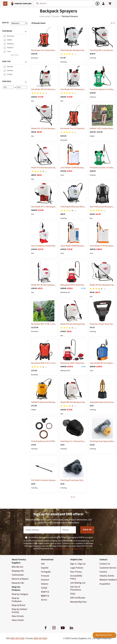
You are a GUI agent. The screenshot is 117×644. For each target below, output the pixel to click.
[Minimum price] (8, 87)
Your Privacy (76, 572)
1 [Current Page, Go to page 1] (111, 23)
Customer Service (108, 568)
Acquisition (105, 584)
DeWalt (92, 136)
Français (45, 576)
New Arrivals (18, 616)
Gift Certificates (78, 598)
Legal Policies (77, 568)
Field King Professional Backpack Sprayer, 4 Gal (83, 207)
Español (45, 568)
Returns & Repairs (20, 579)
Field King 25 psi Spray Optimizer (77, 480)
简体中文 (45, 592)
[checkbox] (5, 36)
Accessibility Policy (76, 577)
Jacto (62, 175)
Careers (103, 572)
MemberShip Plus (78, 602)
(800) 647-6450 (40, 638)
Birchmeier (35, 58)
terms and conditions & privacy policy (68, 549)
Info (43, 564)
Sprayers (56, 16)
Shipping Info (18, 571)
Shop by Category (20, 594)
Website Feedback (108, 580)
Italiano (45, 584)
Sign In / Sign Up (78, 564)
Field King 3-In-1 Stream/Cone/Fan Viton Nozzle (83, 441)
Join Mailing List (78, 583)
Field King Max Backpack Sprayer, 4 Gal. (80, 50)
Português (46, 572)
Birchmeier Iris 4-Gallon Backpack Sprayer (52, 50)
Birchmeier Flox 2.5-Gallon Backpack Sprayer (82, 128)
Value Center (18, 620)
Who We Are (17, 567)
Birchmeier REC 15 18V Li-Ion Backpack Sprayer (54, 324)
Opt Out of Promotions (76, 588)
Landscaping (45, 16)
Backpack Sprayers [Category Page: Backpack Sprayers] (58, 11)
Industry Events (107, 576)
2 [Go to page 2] (114, 23)
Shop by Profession (17, 600)
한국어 (44, 600)
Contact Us (105, 564)
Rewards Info (18, 583)
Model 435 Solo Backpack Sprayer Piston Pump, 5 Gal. (86, 324)
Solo (33, 101)
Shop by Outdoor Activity (19, 611)
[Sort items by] (19, 23)
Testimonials (18, 575)
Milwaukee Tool (65, 292)
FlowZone (93, 97)
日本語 (44, 588)
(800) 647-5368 (17, 638)
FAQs (73, 594)
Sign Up (87, 530)
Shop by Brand (18, 605)
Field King (64, 62)
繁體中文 (45, 596)
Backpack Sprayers (70, 16)
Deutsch (45, 580)
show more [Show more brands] (15, 55)
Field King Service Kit (43, 441)
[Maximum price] (22, 87)
